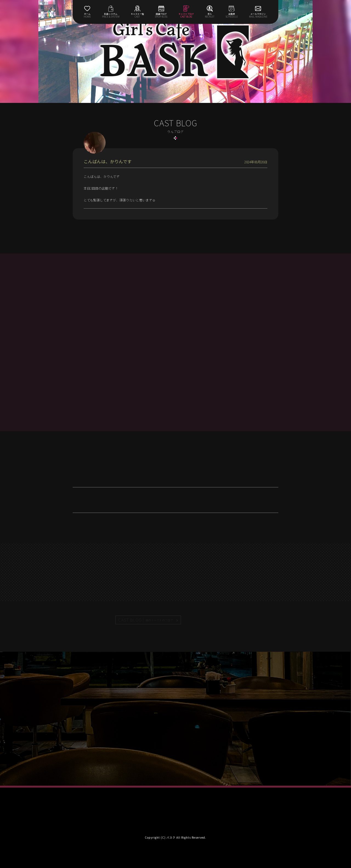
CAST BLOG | (146, 620)
